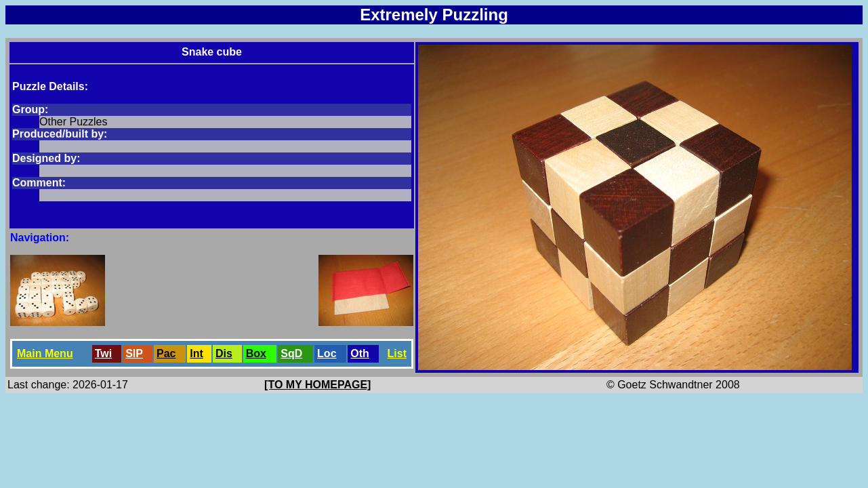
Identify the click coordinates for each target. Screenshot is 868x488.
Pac (166, 353)
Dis (224, 353)
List (397, 353)
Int (197, 353)
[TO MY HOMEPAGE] (317, 385)
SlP (134, 353)
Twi (103, 353)
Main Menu (45, 353)
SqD (291, 353)
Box (256, 353)
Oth (360, 353)
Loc (327, 353)
